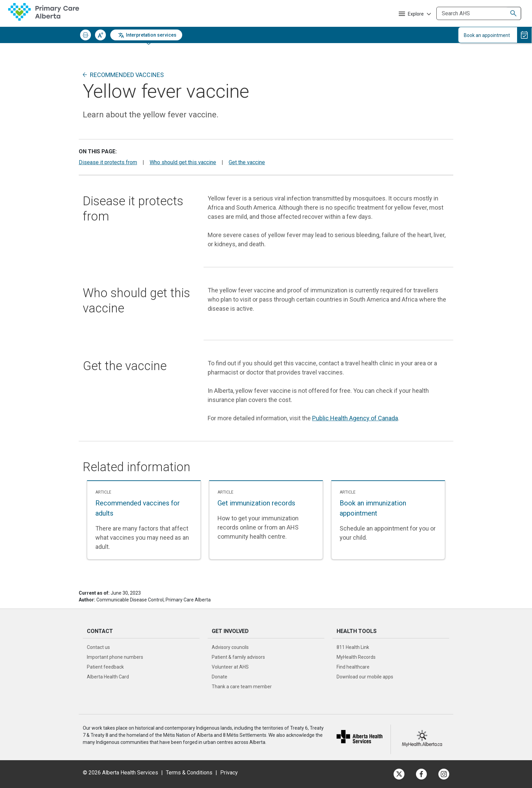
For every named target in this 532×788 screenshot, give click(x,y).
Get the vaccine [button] (247, 162)
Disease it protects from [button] (108, 162)
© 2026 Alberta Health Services (121, 773)
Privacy (229, 773)
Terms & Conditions (189, 773)
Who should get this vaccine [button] (183, 162)
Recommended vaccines (127, 75)
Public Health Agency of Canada (355, 418)
